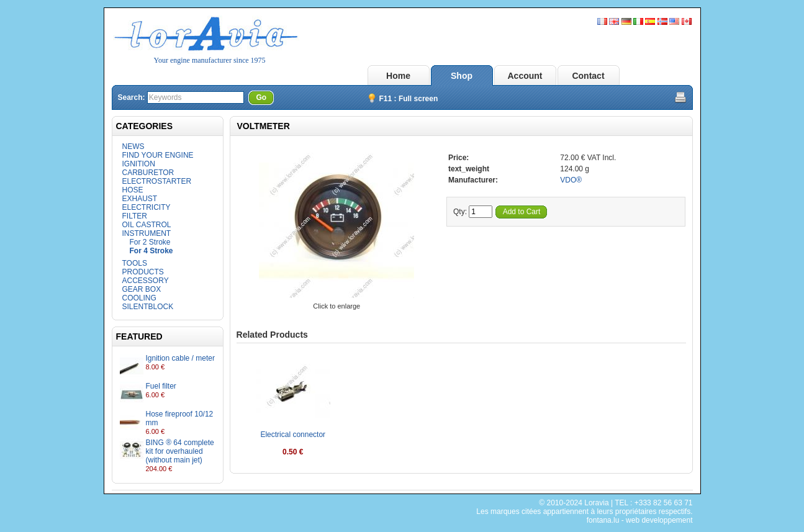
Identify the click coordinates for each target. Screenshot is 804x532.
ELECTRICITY (147, 207)
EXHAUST (140, 199)
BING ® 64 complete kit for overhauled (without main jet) (180, 451)
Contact (588, 76)
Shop (462, 76)
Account (525, 76)
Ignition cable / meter (180, 358)
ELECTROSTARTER (157, 181)
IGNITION (139, 164)
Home (398, 76)
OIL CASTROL (147, 225)
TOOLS (135, 263)
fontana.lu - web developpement (640, 520)
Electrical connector (293, 435)
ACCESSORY (146, 281)
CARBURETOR (148, 173)
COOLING (139, 298)
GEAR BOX (142, 289)
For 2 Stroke (150, 242)
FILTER (135, 216)
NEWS (133, 147)
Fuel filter (161, 386)
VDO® (571, 180)
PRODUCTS (143, 272)
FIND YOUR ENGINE (158, 155)
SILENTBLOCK (148, 307)
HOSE (133, 190)
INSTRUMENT (147, 233)
